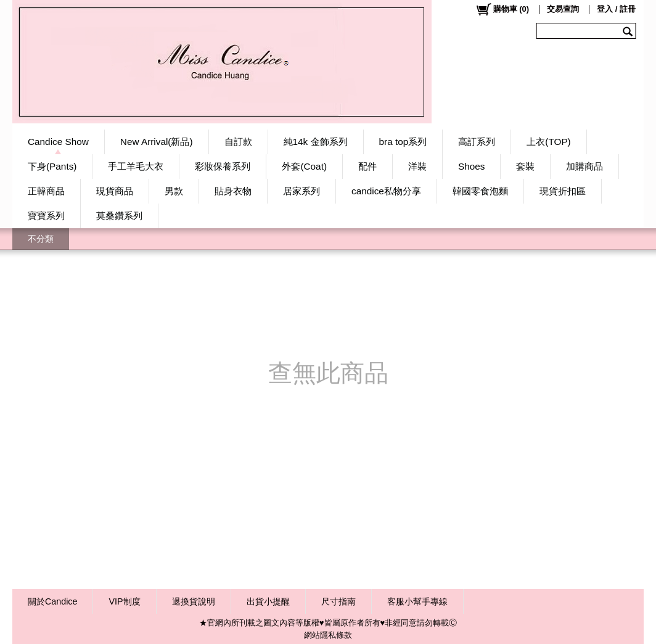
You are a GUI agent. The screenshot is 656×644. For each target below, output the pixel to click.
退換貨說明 (194, 601)
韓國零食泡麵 (480, 191)
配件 (367, 166)
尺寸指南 (338, 601)
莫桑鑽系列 (119, 216)
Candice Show (58, 142)
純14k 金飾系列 (316, 142)
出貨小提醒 (268, 601)
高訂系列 (477, 142)
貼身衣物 (233, 191)
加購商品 (584, 166)
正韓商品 (46, 191)
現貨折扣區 (563, 191)
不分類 (41, 239)
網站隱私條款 (328, 635)
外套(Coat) (304, 166)
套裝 (525, 166)
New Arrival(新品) (157, 142)
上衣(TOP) (548, 142)
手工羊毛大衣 (136, 166)
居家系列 (301, 191)
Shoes (471, 166)
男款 (174, 191)
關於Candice (52, 601)
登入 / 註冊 (616, 9)
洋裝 (417, 166)
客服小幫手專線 (417, 601)
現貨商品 (115, 191)
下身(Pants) (52, 166)
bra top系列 (403, 142)
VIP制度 (124, 601)
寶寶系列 (46, 216)
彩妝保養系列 (223, 166)
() (502, 9)
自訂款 (238, 142)
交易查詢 (563, 9)
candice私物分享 (386, 191)
